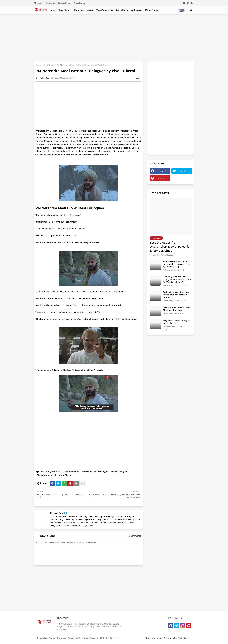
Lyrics (90, 10)
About (148, 638)
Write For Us (79, 3)
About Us (38, 3)
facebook (162, 171)
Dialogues (79, 10)
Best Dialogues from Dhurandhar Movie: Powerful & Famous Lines (170, 247)
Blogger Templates (58, 638)
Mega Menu (64, 10)
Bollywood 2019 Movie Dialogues (63, 472)
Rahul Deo (57, 513)
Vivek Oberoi (49, 65)
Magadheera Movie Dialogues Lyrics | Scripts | (176, 322)
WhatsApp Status (104, 10)
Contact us (50, 3)
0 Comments (135, 536)
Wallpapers (137, 10)
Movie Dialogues (119, 472)
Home (52, 10)
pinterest (162, 178)
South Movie (122, 10)
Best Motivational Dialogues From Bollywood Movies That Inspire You (176, 295)
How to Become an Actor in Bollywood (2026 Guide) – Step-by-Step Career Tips (177, 264)
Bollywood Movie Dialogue (95, 472)
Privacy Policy (65, 3)
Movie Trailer (152, 10)
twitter (184, 171)
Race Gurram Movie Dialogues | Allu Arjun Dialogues (177, 309)
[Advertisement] (114, 37)
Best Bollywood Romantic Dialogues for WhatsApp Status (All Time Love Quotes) (177, 279)
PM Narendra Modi (46, 475)
